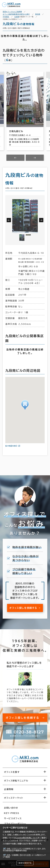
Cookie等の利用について (27, 838)
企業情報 (9, 789)
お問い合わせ (11, 808)
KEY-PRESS (12, 813)
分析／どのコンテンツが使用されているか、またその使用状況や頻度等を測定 (24, 850)
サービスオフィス (13, 818)
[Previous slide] (15, 158)
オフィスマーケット (14, 798)
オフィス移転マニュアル (16, 781)
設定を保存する (25, 863)
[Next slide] (35, 158)
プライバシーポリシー (15, 824)
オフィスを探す (12, 772)
